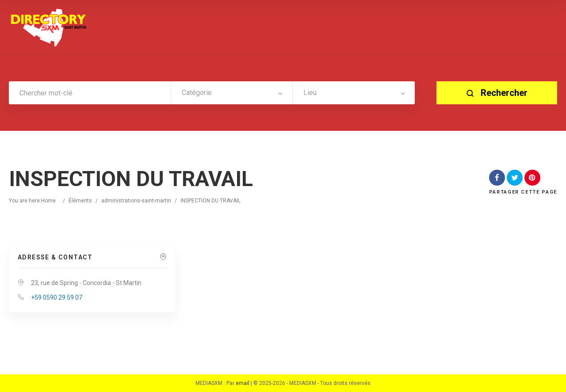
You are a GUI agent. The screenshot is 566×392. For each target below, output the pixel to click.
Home (48, 201)
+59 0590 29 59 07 (57, 297)
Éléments (80, 201)
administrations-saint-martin (136, 201)
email (243, 383)
